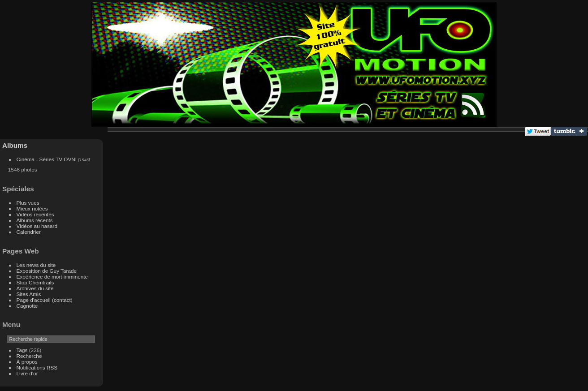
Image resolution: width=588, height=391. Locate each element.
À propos (27, 362)
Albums (15, 145)
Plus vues (28, 203)
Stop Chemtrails (35, 282)
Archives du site (35, 288)
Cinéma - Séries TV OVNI (47, 159)
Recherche (29, 356)
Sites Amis (29, 294)
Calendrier (29, 232)
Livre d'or (27, 373)
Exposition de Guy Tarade (47, 271)
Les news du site (36, 265)
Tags (22, 350)
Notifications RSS (37, 367)
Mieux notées (32, 208)
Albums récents (35, 220)
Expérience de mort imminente (52, 277)
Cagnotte (27, 306)
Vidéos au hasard (37, 226)
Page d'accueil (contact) (45, 300)
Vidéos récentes (35, 214)
